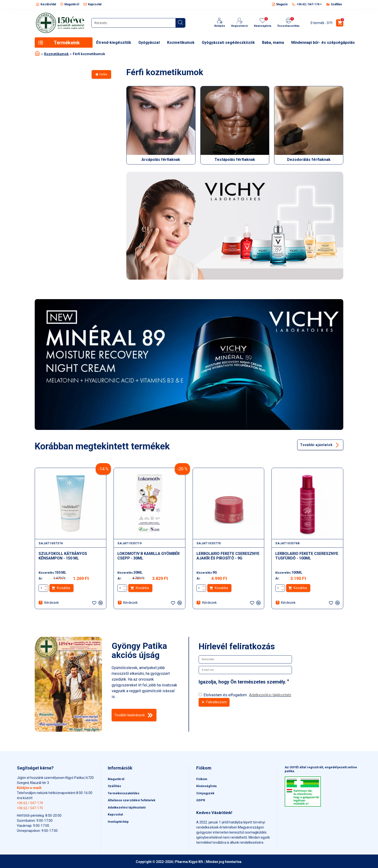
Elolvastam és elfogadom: (245, 695)
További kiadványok (134, 716)
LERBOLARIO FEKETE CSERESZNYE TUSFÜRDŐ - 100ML (307, 556)
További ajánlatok (315, 445)
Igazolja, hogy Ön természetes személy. (242, 682)
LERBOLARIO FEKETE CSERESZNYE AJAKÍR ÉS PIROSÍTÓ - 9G (228, 556)
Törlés (103, 74)
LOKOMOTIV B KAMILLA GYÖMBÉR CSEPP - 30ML (148, 556)
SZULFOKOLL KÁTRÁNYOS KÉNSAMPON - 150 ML (63, 556)
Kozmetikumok (56, 54)
